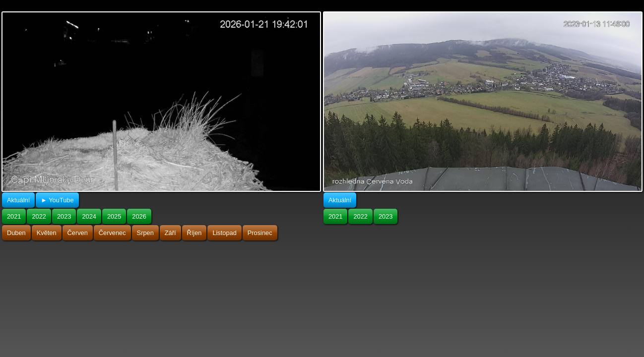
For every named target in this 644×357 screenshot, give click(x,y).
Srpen (145, 233)
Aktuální (18, 200)
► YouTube (57, 200)
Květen (47, 233)
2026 (139, 216)
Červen (78, 233)
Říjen (194, 233)
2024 (89, 216)
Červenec (112, 233)
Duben (16, 233)
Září (170, 233)
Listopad (224, 233)
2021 (14, 216)
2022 (39, 216)
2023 (64, 216)
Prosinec (260, 233)
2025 (114, 216)
